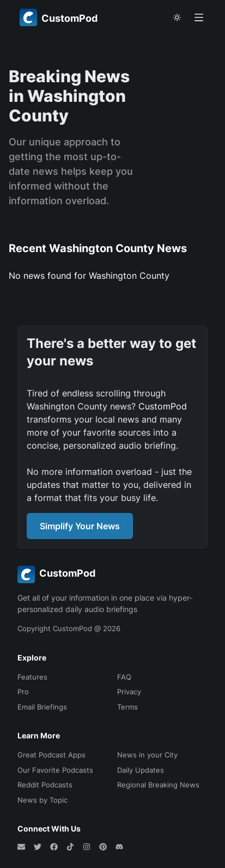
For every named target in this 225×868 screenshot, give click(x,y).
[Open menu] (199, 17)
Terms (127, 707)
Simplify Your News (80, 526)
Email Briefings (42, 707)
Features (32, 677)
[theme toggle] (177, 17)
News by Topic (42, 800)
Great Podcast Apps (51, 755)
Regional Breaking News (158, 785)
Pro (23, 692)
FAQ (124, 677)
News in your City (147, 755)
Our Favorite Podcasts (55, 770)
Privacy (129, 692)
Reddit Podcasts (45, 785)
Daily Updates (141, 770)
